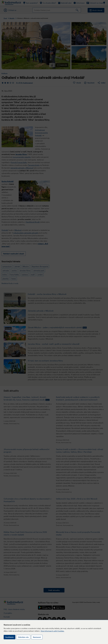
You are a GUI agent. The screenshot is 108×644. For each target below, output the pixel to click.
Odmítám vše (23, 637)
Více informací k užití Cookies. (52, 631)
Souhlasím (10, 637)
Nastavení (37, 637)
